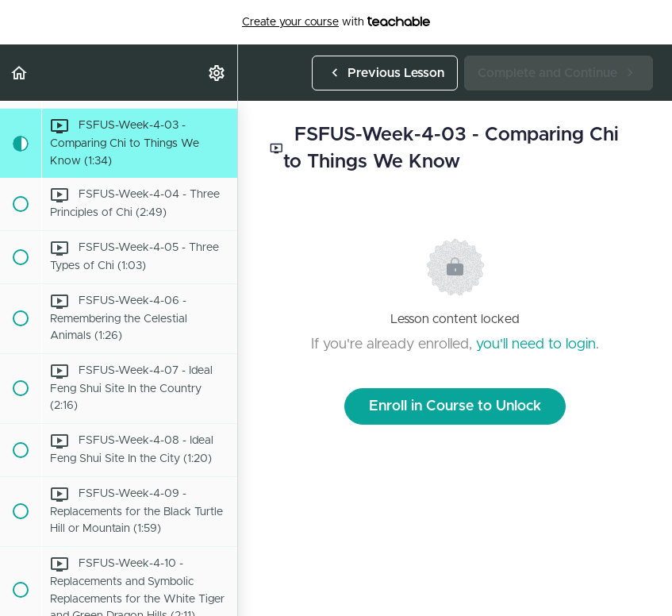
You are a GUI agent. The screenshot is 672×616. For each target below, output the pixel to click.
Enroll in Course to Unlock (455, 406)
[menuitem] (217, 73)
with (336, 22)
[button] (20, 73)
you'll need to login (536, 345)
